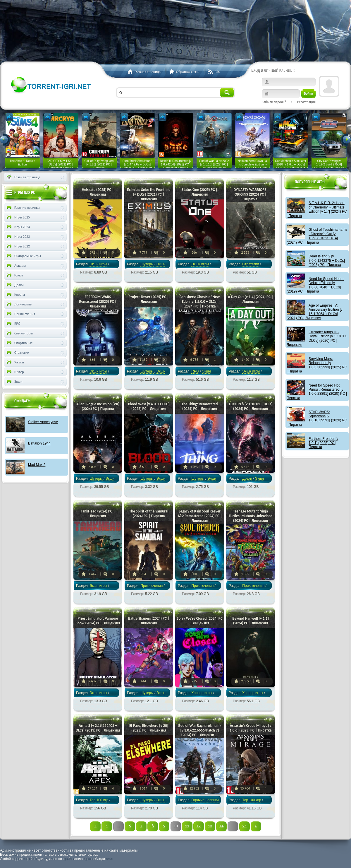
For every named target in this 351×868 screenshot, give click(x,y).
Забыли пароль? (274, 102)
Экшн (14, 382)
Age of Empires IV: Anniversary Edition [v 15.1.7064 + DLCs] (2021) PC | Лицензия (315, 312)
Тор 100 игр (99, 800)
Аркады (16, 266)
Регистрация (306, 102)
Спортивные (19, 343)
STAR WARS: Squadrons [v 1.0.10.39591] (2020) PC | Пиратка (317, 418)
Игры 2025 (18, 217)
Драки (247, 479)
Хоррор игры (202, 693)
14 (221, 826)
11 (187, 826)
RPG (195, 371)
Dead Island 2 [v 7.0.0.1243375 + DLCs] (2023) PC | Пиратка (327, 260)
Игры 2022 (18, 246)
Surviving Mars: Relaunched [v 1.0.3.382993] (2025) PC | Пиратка (317, 365)
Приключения (152, 586)
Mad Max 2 (37, 465)
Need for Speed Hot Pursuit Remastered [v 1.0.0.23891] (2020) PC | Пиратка (317, 392)
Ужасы (15, 362)
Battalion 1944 (39, 443)
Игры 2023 (18, 237)
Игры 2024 (18, 227)
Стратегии (251, 264)
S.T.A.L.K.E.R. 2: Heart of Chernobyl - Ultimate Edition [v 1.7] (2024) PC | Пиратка (317, 209)
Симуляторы (19, 333)
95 (244, 826)
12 (199, 826)
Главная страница (23, 177)
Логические (19, 304)
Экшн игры (98, 264)
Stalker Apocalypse (43, 422)
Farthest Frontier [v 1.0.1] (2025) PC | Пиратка (323, 443)
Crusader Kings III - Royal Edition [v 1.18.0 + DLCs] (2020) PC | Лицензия (317, 338)
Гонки (14, 275)
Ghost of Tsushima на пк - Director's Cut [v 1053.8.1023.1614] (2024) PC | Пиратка (317, 236)
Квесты (15, 295)
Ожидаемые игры (23, 256)
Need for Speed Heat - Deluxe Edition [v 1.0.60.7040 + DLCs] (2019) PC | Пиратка (315, 285)
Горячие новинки (205, 800)
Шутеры (147, 264)
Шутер (15, 372)
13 (210, 826)
